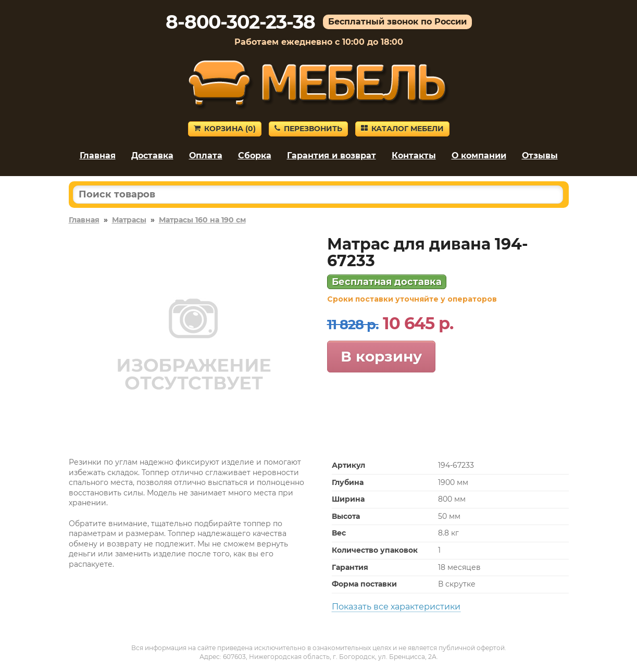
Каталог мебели (402, 129)
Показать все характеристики (396, 607)
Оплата (206, 155)
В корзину (381, 356)
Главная (98, 155)
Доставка (152, 155)
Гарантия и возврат (332, 155)
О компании (479, 155)
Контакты (414, 155)
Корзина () (225, 129)
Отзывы (540, 155)
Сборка (255, 155)
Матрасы (129, 220)
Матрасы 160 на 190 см (202, 220)
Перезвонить (308, 129)
